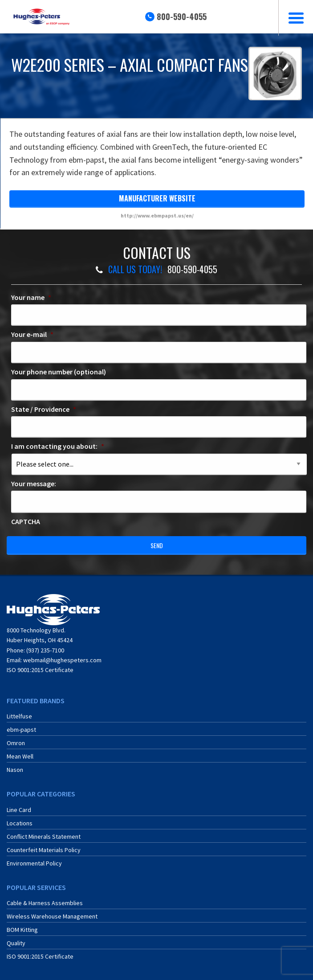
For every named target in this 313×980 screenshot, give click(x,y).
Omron (16, 743)
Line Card (19, 810)
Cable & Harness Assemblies (45, 903)
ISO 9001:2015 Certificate (40, 670)
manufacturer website (157, 198)
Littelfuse (19, 716)
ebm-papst (21, 730)
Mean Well (20, 756)
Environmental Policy (34, 863)
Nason (15, 770)
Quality (16, 943)
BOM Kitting (22, 930)
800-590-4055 (182, 16)
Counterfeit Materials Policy (44, 850)
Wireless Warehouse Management (52, 916)
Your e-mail (32, 334)
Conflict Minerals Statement (44, 836)
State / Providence (44, 409)
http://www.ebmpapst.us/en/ (157, 215)
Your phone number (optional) (59, 372)
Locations (20, 823)
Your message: (34, 484)
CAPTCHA (26, 521)
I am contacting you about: (58, 446)
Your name (31, 297)
